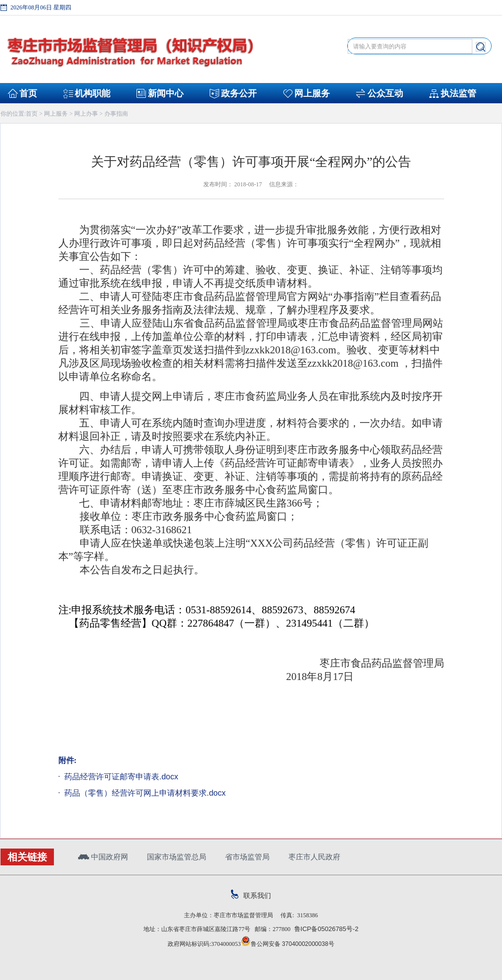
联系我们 (251, 895)
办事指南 (116, 114)
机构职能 (92, 93)
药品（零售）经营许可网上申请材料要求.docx (144, 793)
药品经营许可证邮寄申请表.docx (120, 777)
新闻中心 (166, 93)
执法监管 (458, 93)
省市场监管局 (247, 857)
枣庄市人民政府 (314, 857)
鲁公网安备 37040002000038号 (288, 944)
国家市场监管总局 (177, 857)
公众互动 (385, 93)
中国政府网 (103, 857)
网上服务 (312, 93)
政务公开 (239, 93)
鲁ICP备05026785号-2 (324, 929)
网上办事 (86, 114)
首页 (28, 93)
